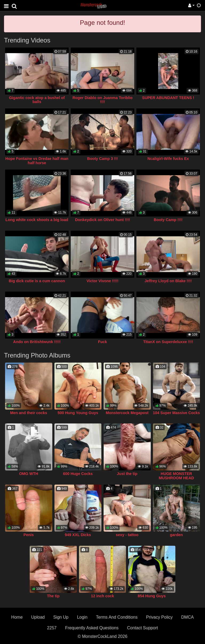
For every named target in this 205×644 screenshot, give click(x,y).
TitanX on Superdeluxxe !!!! (168, 342)
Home (17, 617)
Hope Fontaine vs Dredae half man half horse (37, 161)
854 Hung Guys (152, 596)
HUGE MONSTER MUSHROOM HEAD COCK (176, 478)
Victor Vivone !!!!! (102, 281)
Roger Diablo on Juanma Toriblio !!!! (102, 100)
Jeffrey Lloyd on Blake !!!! (168, 281)
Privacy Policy (159, 617)
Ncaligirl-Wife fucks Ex (168, 159)
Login (82, 617)
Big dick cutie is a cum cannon (37, 281)
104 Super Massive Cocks (176, 413)
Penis (29, 535)
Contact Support (143, 628)
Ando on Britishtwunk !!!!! (37, 342)
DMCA (188, 617)
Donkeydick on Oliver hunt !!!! (102, 220)
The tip (53, 596)
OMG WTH (29, 474)
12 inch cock (102, 596)
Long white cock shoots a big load (37, 220)
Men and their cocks (29, 413)
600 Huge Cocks (78, 474)
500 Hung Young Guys (78, 413)
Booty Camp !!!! (168, 220)
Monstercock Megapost (127, 413)
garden (176, 535)
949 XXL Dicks (78, 535)
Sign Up (61, 617)
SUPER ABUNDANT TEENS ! (168, 98)
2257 (52, 628)
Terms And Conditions (117, 617)
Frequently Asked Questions (92, 628)
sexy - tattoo (127, 535)
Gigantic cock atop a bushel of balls (37, 100)
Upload (38, 617)
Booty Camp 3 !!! (102, 159)
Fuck (102, 342)
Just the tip (127, 474)
